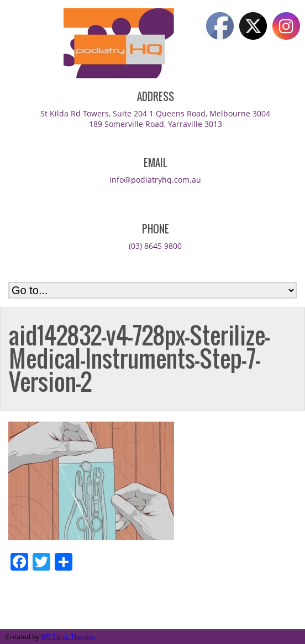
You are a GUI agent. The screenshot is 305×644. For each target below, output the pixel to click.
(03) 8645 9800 (155, 246)
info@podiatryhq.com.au (155, 180)
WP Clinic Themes (68, 637)
